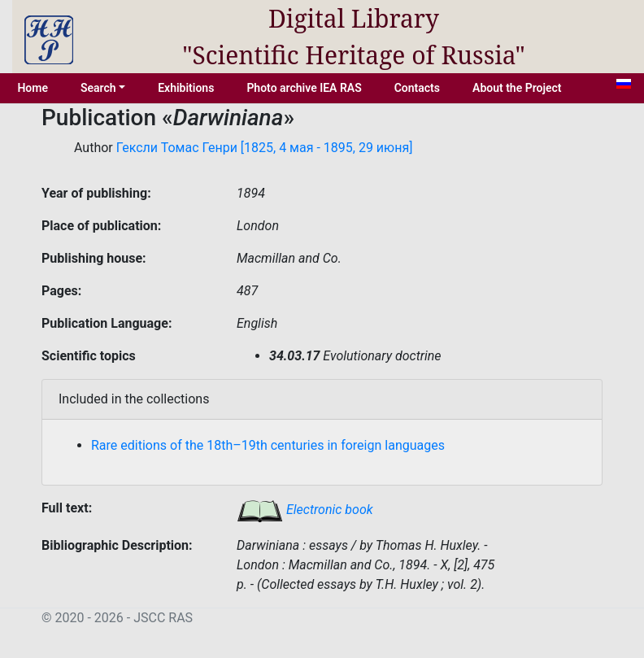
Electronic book (305, 510)
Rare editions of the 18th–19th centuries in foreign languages (268, 445)
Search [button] (98, 88)
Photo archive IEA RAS (304, 88)
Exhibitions (186, 88)
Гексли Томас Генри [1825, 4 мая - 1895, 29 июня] (265, 148)
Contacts (417, 88)
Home (33, 88)
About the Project (517, 88)
